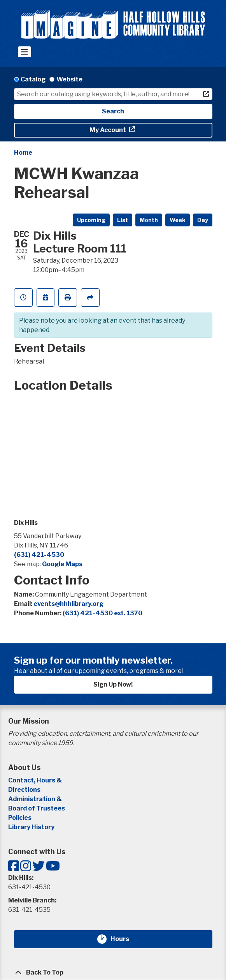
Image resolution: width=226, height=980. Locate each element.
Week (178, 220)
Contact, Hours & (36, 780)
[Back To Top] (113, 973)
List (123, 220)
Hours (124, 939)
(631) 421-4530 (39, 555)
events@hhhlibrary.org (68, 604)
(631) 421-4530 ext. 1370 (102, 613)
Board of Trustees (37, 808)
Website (69, 79)
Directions (24, 790)
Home (23, 153)
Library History (31, 827)
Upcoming (91, 220)
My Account (108, 130)
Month (149, 220)
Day (203, 220)
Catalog (33, 79)
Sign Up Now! (113, 684)
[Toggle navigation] (25, 52)
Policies (20, 818)
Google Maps (62, 564)
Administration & (36, 799)
